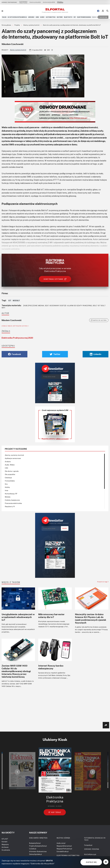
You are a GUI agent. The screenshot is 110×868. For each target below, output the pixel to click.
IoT (10, 300)
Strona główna (6, 25)
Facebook (15, 354)
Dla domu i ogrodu (12, 471)
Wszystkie (103, 17)
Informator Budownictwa (38, 851)
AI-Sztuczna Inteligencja (17, 17)
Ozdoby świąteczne (12, 500)
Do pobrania (6, 850)
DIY (75, 17)
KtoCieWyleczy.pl (90, 854)
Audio (42, 17)
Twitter (55, 354)
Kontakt (5, 842)
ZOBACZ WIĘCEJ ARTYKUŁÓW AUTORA (15, 326)
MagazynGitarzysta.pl (64, 846)
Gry (6, 484)
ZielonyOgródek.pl (35, 854)
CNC (6, 468)
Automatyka (51, 17)
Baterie (60, 17)
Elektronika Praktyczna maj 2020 (17, 338)
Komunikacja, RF (11, 494)
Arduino (31, 17)
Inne (6, 490)
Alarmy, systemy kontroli (32, 25)
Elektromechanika (84, 17)
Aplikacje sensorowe (13, 458)
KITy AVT (5, 839)
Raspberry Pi (10, 506)
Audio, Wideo (10, 465)
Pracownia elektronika (13, 503)
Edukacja (8, 478)
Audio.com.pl (61, 843)
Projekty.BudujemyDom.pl (38, 846)
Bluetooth (68, 17)
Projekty (17, 25)
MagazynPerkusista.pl (64, 849)
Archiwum (5, 847)
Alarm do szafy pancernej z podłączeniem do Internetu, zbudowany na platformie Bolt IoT (72, 25)
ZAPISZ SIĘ (91, 862)
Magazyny (5, 844)
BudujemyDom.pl (35, 843)
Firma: (5, 293)
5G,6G (4, 17)
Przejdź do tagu (103, 582)
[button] (17, 772)
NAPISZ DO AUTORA (99, 320)
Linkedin (96, 354)
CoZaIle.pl (33, 849)
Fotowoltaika (10, 481)
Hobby (7, 487)
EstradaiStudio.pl (63, 851)
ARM (37, 17)
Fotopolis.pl (88, 845)
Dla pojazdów (10, 474)
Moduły (16, 300)
